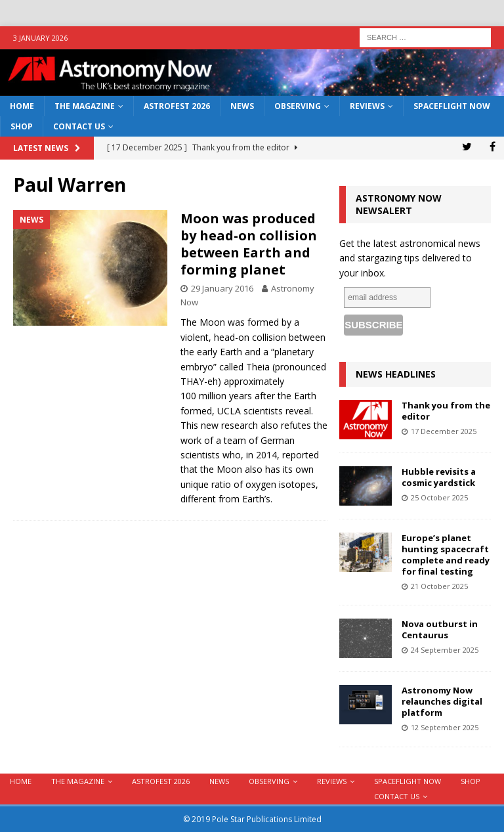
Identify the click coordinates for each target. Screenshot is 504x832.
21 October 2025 (439, 586)
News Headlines (396, 374)
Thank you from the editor (446, 411)
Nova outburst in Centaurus (440, 629)
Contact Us (79, 126)
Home (22, 106)
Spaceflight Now (452, 106)
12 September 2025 (445, 727)
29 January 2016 (222, 288)
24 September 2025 (445, 650)
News (242, 106)
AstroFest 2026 (177, 106)
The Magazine (85, 106)
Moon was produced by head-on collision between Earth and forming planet (249, 244)
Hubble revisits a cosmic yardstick (439, 477)
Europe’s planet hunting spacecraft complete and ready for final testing (446, 555)
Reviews (367, 106)
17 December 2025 (444, 431)
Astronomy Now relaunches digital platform (442, 701)
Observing (298, 106)
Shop (22, 126)
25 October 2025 (439, 497)
